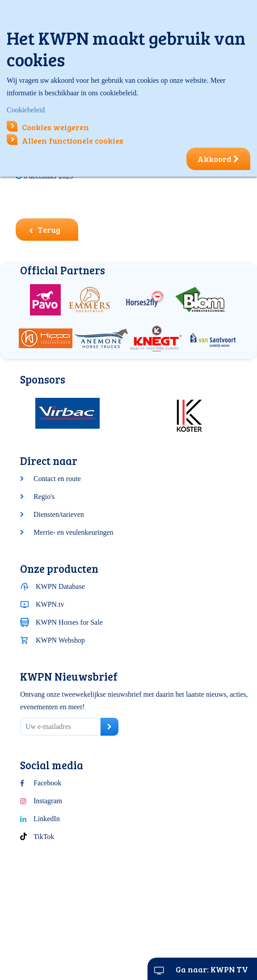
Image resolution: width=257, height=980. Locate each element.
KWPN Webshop (60, 640)
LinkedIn (47, 819)
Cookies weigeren (48, 127)
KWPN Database (60, 586)
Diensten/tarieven (59, 514)
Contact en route (57, 479)
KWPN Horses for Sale (69, 622)
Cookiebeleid (26, 110)
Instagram (48, 801)
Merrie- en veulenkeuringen (74, 532)
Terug (45, 230)
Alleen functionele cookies (65, 141)
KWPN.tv (50, 604)
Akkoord (218, 159)
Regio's (44, 496)
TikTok (44, 837)
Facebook (47, 783)
